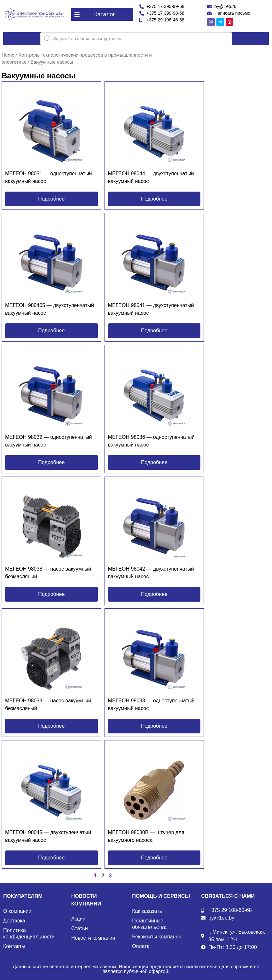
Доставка (14, 921)
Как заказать (147, 911)
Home (8, 55)
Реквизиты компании (157, 937)
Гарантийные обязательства (149, 924)
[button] (102, 15)
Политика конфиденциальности (29, 933)
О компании (17, 911)
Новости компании (93, 938)
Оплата (141, 946)
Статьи (80, 928)
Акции (78, 919)
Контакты (14, 946)
